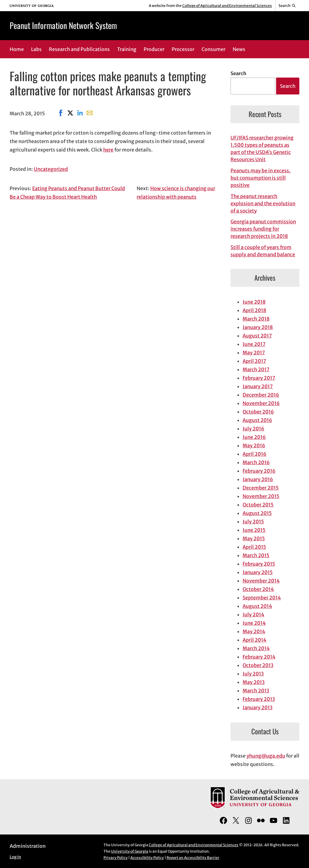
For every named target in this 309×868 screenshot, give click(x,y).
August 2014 (257, 606)
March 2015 (256, 555)
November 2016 (261, 403)
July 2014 (253, 614)
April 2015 (254, 547)
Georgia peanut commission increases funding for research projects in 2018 (263, 229)
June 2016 (254, 437)
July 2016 (253, 429)
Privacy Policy (116, 858)
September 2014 (262, 598)
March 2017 (256, 369)
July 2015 (253, 522)
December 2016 (261, 395)
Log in (15, 857)
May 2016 (254, 445)
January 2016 (258, 479)
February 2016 (259, 471)
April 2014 (255, 640)
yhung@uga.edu (266, 756)
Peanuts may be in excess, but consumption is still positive (261, 178)
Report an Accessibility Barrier (193, 858)
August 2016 (257, 420)
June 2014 (254, 623)
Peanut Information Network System (63, 25)
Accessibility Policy (147, 858)
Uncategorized (51, 169)
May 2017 (254, 353)
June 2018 (254, 302)
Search (238, 73)
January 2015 (258, 572)
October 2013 (258, 665)
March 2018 (256, 319)
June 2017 (254, 344)
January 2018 (258, 327)
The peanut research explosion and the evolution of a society (263, 203)
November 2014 (261, 581)
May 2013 (254, 682)
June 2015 (254, 530)
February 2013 (259, 699)
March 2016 (256, 462)
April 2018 (254, 310)
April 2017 (254, 361)
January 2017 (258, 386)
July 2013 (253, 674)
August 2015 (257, 513)
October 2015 (258, 505)
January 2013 (258, 707)
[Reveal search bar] (287, 6)
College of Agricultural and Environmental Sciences (227, 6)
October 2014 (258, 589)
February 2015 (259, 564)
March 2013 (256, 691)
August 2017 (257, 336)
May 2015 (254, 538)
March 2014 (256, 648)
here (108, 150)
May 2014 (254, 631)
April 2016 (255, 454)
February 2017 (259, 378)
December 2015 (261, 488)
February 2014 (259, 657)
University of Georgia (130, 851)
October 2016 (258, 412)
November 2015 (261, 496)
